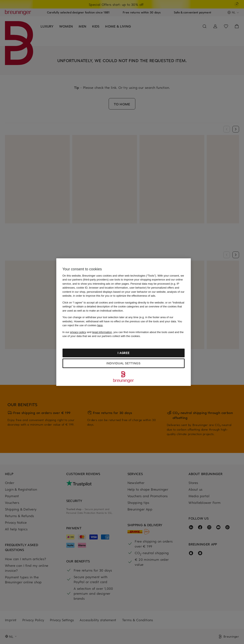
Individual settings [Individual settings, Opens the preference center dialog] (123, 363)
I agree (124, 353)
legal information (102, 332)
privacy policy (78, 332)
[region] (124, 322)
